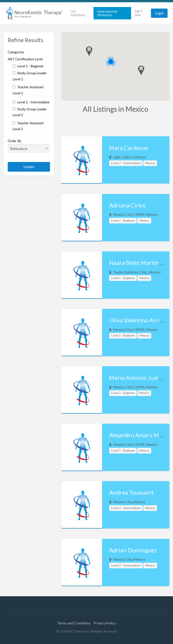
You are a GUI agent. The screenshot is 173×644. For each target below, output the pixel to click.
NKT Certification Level (25, 59)
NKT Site (139, 13)
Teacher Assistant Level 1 (28, 90)
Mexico (150, 163)
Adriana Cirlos (127, 205)
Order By (29, 146)
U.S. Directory (78, 13)
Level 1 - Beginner (28, 66)
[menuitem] (80, 13)
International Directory (107, 13)
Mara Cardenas (129, 148)
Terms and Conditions (74, 623)
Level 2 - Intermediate (31, 102)
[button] (89, 51)
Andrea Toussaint (131, 492)
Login (159, 13)
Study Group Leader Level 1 (30, 76)
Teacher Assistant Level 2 (28, 126)
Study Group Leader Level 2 (30, 112)
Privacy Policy (105, 623)
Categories (16, 52)
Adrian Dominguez (133, 550)
